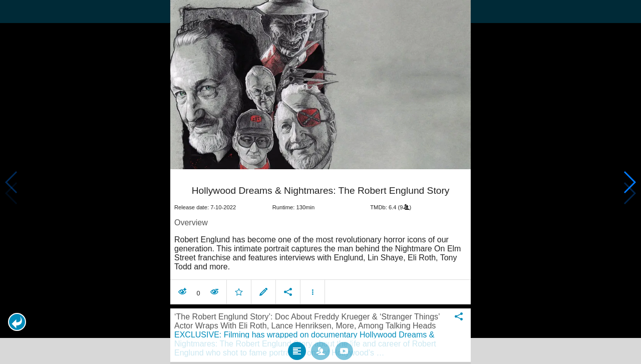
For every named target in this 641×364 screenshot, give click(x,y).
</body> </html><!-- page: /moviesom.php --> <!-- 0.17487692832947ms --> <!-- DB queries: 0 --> (320, 182)
